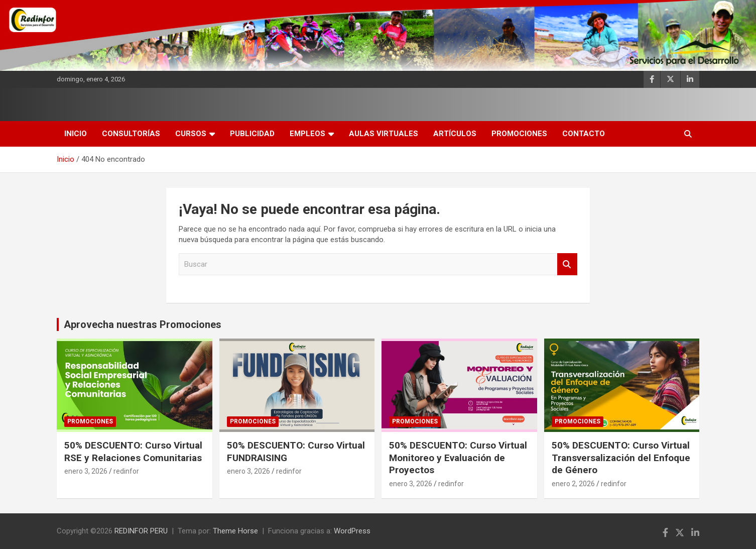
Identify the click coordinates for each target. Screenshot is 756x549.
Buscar (567, 264)
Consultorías (131, 134)
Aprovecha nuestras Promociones (143, 324)
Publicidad (252, 134)
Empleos (307, 134)
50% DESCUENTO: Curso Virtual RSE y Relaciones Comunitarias (133, 452)
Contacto (584, 134)
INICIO (76, 134)
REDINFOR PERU (141, 531)
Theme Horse (235, 531)
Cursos (191, 134)
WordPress (352, 531)
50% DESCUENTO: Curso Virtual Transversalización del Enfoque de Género (621, 458)
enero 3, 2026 (86, 471)
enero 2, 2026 (573, 484)
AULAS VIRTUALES (384, 134)
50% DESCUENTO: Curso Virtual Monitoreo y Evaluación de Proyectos (458, 458)
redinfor (126, 471)
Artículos (455, 134)
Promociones (519, 134)
